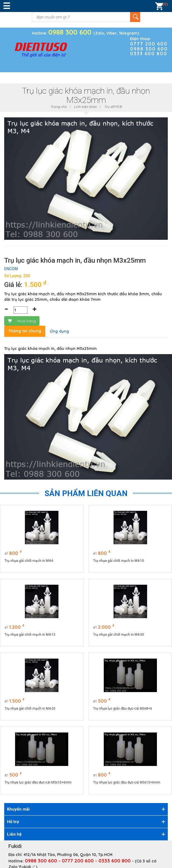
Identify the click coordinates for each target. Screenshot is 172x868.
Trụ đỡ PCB (113, 107)
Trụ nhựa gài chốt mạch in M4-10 (119, 561)
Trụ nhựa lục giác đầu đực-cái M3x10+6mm (38, 782)
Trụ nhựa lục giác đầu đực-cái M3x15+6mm (127, 782)
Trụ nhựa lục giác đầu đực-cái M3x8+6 (123, 709)
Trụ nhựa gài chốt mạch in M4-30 (119, 635)
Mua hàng (22, 321)
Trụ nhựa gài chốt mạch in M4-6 (29, 561)
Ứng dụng (59, 331)
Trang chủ (58, 107)
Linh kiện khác (85, 107)
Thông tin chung (25, 331)
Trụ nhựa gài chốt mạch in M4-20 (30, 709)
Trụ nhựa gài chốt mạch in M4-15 (30, 635)
